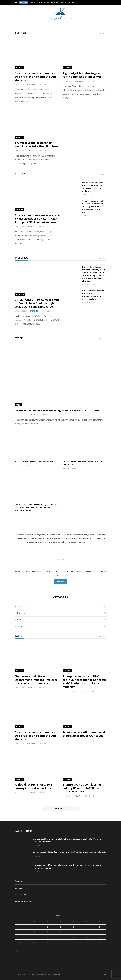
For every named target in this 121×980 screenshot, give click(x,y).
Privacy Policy (21, 895)
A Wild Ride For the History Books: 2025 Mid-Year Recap (83, 463)
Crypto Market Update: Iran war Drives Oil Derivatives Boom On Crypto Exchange (93, 295)
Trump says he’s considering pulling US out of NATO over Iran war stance (82, 788)
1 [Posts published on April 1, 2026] (48, 927)
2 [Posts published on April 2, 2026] (61, 927)
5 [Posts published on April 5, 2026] (100, 927)
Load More (60, 808)
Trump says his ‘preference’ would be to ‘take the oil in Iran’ (37, 144)
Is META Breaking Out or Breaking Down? (34, 462)
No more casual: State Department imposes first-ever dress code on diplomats (93, 187)
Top (104, 974)
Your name (60, 551)
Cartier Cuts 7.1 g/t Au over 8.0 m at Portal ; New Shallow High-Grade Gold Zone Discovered (37, 303)
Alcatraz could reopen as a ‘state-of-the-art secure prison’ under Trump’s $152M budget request (53, 2)
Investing (21, 258)
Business (21, 33)
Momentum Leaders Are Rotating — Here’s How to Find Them (57, 410)
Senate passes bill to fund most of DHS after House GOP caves (84, 734)
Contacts (19, 888)
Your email (60, 563)
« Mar (17, 951)
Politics (20, 174)
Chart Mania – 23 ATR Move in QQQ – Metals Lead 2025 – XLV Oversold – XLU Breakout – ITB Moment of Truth (36, 507)
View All (103, 33)
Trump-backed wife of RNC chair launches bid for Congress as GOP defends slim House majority (93, 207)
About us (19, 881)
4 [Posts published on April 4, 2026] (87, 927)
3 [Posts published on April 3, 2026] (74, 927)
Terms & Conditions (23, 901)
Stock (19, 338)
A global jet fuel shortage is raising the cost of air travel (82, 75)
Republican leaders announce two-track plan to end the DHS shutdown (36, 77)
